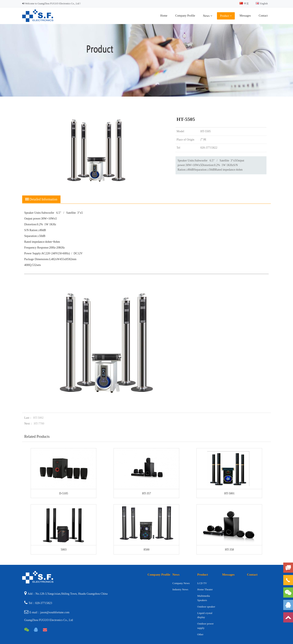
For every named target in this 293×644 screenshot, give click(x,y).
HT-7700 (39, 424)
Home (164, 16)
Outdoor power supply (205, 626)
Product (226, 16)
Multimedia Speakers (204, 598)
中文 (244, 4)
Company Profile (185, 16)
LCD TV (202, 583)
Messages (245, 16)
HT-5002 (38, 418)
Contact (263, 16)
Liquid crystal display (205, 615)
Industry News (180, 589)
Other (200, 634)
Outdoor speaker (206, 607)
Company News (181, 583)
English (262, 4)
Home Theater (205, 589)
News (208, 16)
